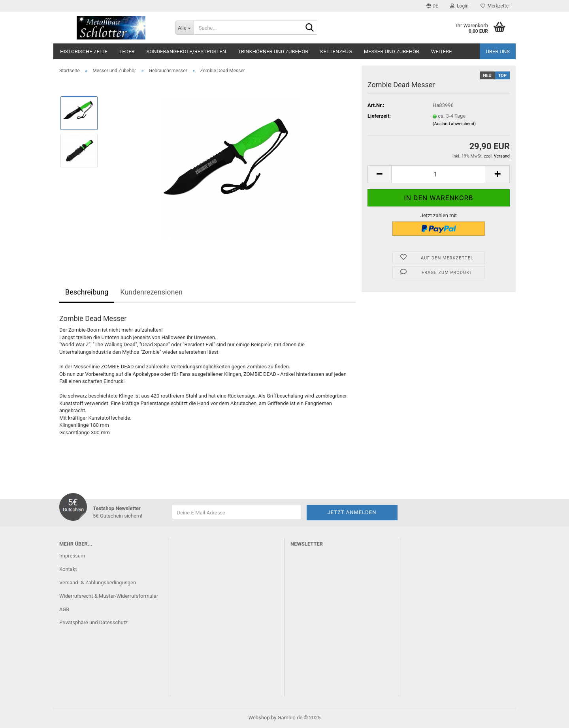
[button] (432, 6)
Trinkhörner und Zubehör (273, 52)
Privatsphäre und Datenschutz (93, 622)
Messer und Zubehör (392, 52)
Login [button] (459, 6)
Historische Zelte (84, 52)
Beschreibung (87, 292)
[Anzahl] (439, 174)
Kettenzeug (336, 52)
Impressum (72, 556)
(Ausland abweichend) (454, 124)
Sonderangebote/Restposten (186, 52)
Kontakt (68, 569)
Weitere (442, 52)
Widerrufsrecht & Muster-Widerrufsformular (109, 596)
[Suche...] (184, 28)
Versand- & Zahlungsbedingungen (98, 583)
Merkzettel (495, 6)
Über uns (498, 52)
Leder (127, 52)
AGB (64, 609)
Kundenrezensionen (151, 292)
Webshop (259, 718)
